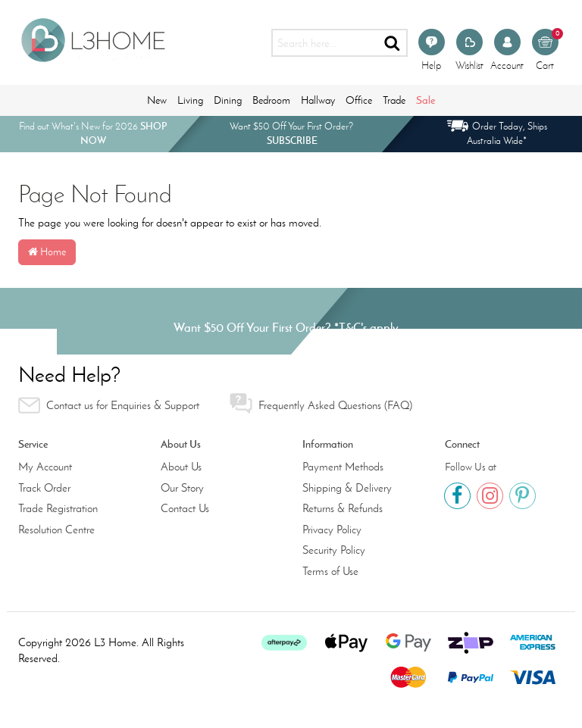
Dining (228, 100)
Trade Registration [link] (58, 508)
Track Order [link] (44, 488)
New (157, 100)
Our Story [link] (182, 488)
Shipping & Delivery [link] (347, 488)
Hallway (318, 100)
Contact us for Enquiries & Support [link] (109, 405)
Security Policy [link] (334, 550)
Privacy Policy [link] (332, 530)
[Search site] (393, 43)
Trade (394, 100)
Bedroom (271, 100)
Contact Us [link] (185, 508)
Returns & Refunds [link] (343, 508)
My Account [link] (45, 467)
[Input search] (325, 43)
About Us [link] (181, 467)
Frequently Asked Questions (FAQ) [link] (321, 403)
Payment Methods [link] (343, 467)
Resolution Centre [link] (56, 530)
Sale (426, 100)
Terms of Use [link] (330, 571)
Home (47, 252)
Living (190, 100)
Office (359, 100)
